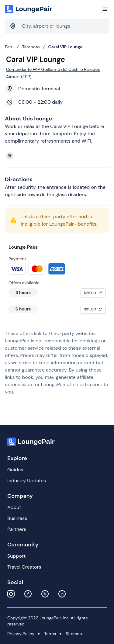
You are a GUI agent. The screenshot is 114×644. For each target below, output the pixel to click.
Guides (15, 470)
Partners (17, 529)
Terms (50, 634)
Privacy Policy (21, 634)
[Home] (29, 9)
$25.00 (93, 293)
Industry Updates (27, 481)
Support (16, 556)
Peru (9, 47)
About (14, 507)
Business (17, 518)
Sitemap (74, 634)
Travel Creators (24, 567)
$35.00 (93, 309)
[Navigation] (105, 9)
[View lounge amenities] (58, 156)
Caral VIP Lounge (66, 47)
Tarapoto (31, 47)
